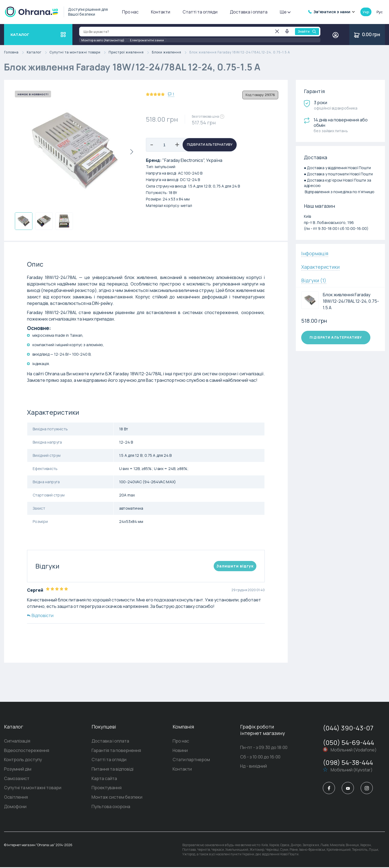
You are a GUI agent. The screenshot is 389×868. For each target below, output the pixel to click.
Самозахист (17, 779)
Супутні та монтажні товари (79, 52)
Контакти (161, 12)
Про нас (130, 12)
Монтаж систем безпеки (117, 798)
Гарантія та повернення (116, 751)
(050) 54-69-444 (348, 742)
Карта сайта (104, 779)
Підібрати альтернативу (210, 145)
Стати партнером (191, 760)
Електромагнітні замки (147, 40)
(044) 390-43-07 (348, 728)
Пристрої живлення (130, 52)
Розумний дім (18, 770)
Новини (180, 751)
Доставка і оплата (249, 12)
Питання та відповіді (113, 770)
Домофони (15, 807)
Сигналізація (17, 741)
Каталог (38, 52)
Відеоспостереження (27, 751)
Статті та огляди (200, 12)
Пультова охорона (111, 807)
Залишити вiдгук (235, 566)
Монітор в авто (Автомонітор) (103, 40)
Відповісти (40, 615)
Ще (285, 12)
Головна (15, 52)
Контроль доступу (23, 760)
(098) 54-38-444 (348, 762)
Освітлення (16, 798)
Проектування (107, 788)
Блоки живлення (171, 52)
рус (380, 12)
